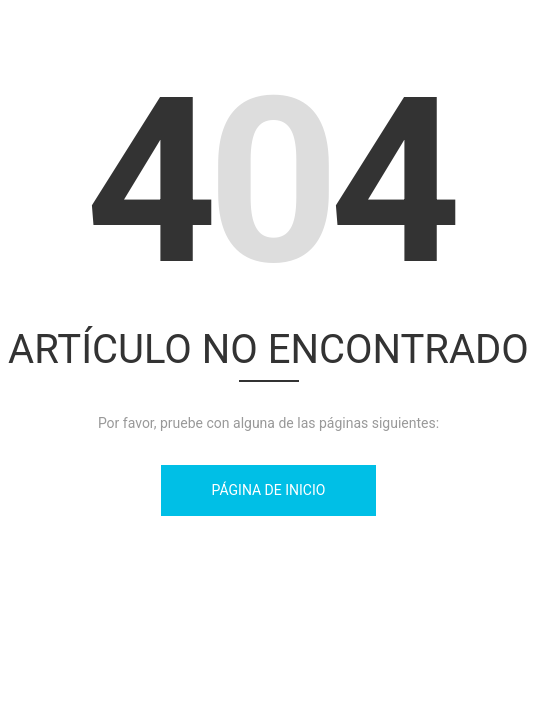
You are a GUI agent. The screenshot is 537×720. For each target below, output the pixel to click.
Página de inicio (269, 490)
